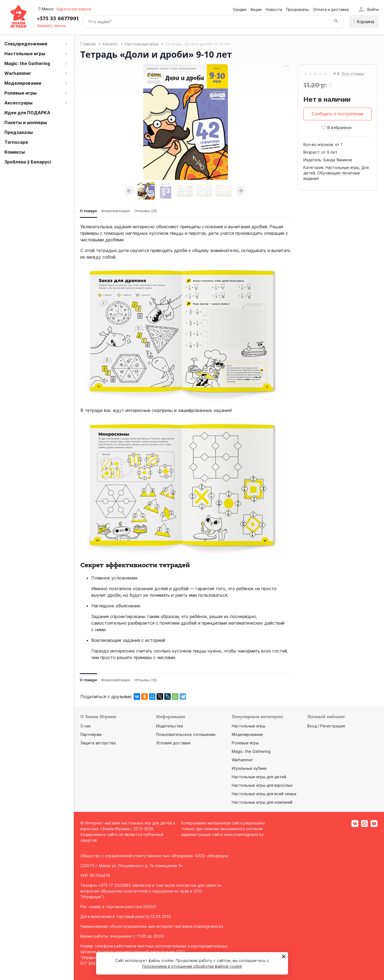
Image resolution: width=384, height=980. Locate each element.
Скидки (240, 9)
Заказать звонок (51, 26)
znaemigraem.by (209, 926)
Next (241, 191)
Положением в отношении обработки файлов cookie (192, 966)
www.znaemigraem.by (244, 834)
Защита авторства (98, 743)
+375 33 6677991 (58, 19)
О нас (86, 726)
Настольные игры (342, 167)
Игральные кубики (249, 768)
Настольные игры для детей (259, 777)
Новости (274, 9)
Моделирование (247, 734)
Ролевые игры (245, 743)
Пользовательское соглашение (186, 734)
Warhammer (242, 760)
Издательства (169, 726)
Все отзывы (353, 74)
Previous (129, 191)
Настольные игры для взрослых (262, 785)
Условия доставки (173, 743)
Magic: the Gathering (251, 751)
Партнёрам (91, 734)
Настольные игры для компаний (262, 802)
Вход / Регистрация (326, 726)
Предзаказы (297, 9)
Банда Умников (338, 160)
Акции (256, 9)
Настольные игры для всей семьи (264, 794)
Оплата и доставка (331, 9)
